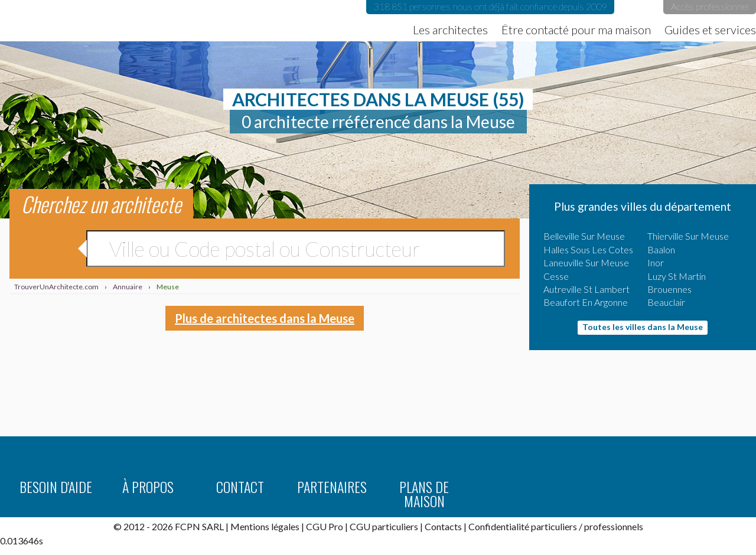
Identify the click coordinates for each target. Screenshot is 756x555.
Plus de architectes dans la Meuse (265, 318)
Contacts (443, 526)
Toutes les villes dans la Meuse (643, 327)
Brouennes (669, 289)
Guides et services (710, 30)
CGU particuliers (384, 526)
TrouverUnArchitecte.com (118, 21)
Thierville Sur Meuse (688, 236)
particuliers (554, 526)
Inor (656, 262)
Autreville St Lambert (586, 289)
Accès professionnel (710, 6)
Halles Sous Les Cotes (588, 249)
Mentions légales (265, 526)
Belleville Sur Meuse (584, 236)
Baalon (661, 249)
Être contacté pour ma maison (576, 30)
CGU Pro (325, 526)
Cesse (556, 276)
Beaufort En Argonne (586, 302)
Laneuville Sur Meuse (586, 262)
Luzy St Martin (677, 276)
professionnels (614, 526)
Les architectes (450, 30)
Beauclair (666, 302)
